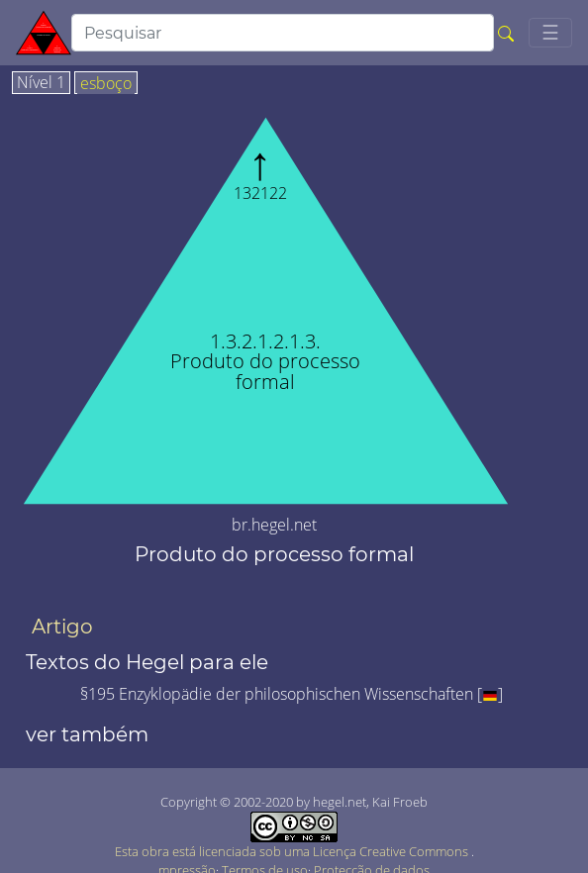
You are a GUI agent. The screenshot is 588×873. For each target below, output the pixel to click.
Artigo (62, 627)
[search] (283, 33)
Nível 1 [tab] (41, 83)
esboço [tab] (106, 84)
